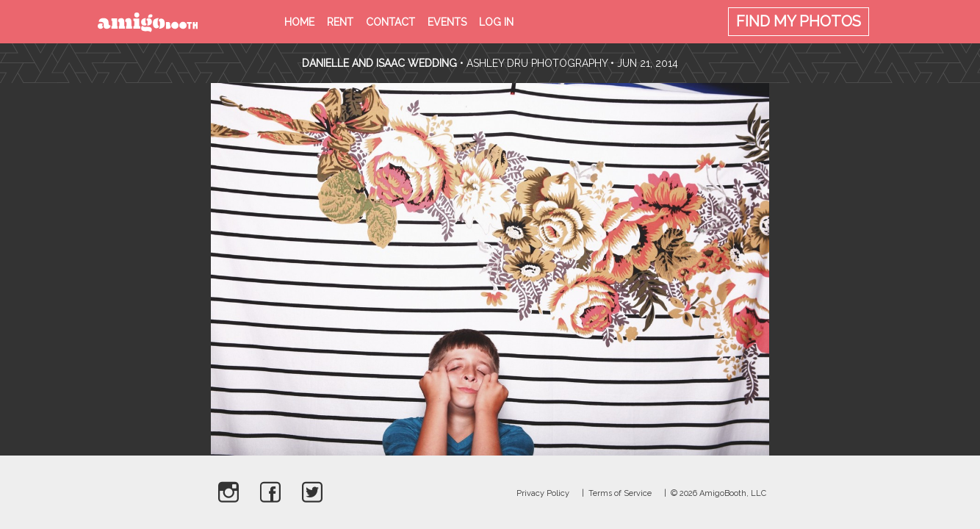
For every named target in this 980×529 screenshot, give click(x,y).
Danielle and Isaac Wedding (379, 63)
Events (447, 22)
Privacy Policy (543, 493)
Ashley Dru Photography (537, 63)
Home (299, 22)
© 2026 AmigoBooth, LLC (718, 493)
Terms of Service (620, 493)
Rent (340, 22)
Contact (390, 22)
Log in (496, 22)
